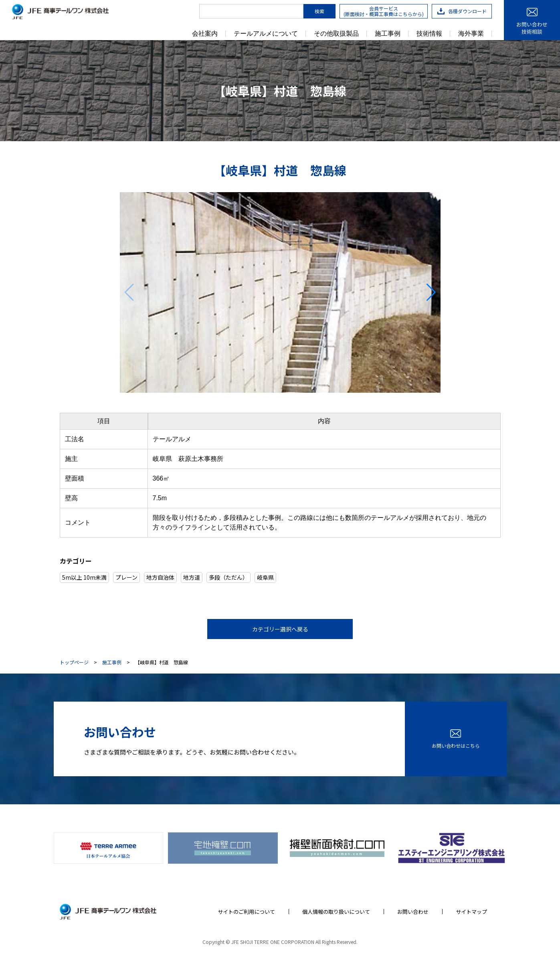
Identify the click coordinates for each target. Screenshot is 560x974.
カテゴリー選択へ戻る (280, 629)
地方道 (192, 577)
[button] (431, 292)
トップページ (74, 662)
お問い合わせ (413, 911)
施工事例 (388, 34)
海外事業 (471, 34)
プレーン (126, 577)
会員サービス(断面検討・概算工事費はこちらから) (384, 11)
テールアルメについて (266, 34)
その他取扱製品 (336, 34)
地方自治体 (160, 577)
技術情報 (429, 34)
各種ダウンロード (462, 11)
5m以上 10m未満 (84, 577)
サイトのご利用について (246, 911)
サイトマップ (471, 911)
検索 (319, 11)
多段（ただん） (228, 577)
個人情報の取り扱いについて (336, 911)
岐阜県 (265, 577)
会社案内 (205, 34)
